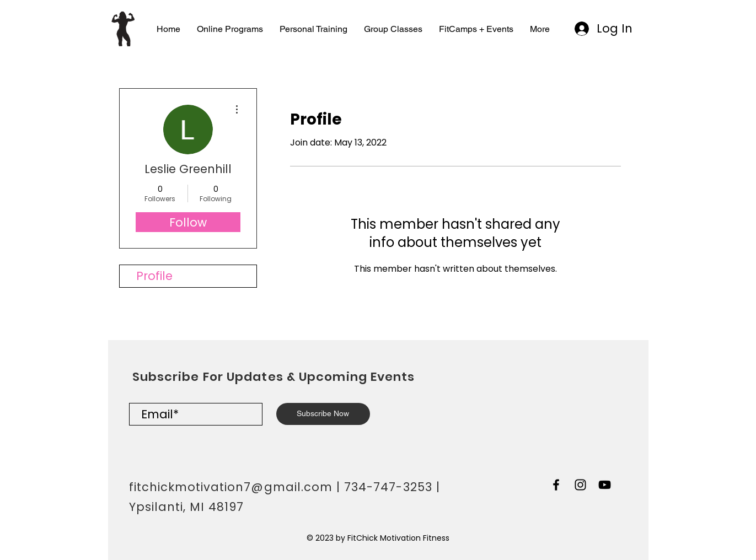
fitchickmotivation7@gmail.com (231, 487)
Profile (154, 276)
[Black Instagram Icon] (580, 485)
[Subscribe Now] (323, 414)
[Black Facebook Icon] (556, 485)
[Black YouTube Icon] (605, 485)
